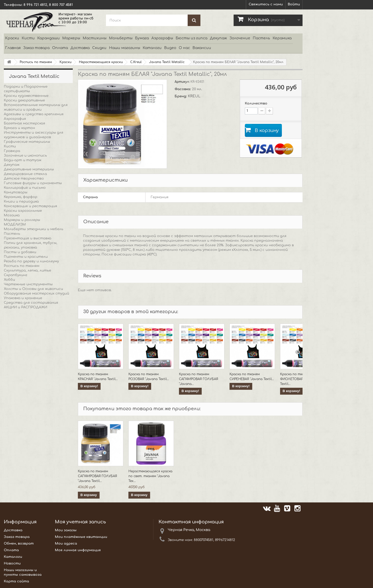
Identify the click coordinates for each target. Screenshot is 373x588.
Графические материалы (27, 142)
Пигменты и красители (26, 257)
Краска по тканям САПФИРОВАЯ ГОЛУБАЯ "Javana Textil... (97, 476)
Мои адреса (66, 544)
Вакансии (202, 48)
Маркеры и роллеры (22, 220)
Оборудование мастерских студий (37, 293)
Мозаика (12, 215)
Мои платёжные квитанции (81, 537)
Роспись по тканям (22, 266)
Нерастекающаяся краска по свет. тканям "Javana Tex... (150, 476)
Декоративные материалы (29, 169)
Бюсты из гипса (191, 38)
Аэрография (15, 119)
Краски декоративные (24, 100)
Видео (170, 48)
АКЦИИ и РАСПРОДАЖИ (26, 307)
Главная (13, 48)
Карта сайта (16, 581)
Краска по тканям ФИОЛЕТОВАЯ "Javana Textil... (298, 379)
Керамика (282, 38)
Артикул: (183, 82)
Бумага (142, 38)
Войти (294, 4)
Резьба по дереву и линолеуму (31, 261)
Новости (12, 563)
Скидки (99, 48)
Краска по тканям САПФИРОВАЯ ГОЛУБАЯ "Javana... (198, 379)
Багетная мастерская (25, 123)
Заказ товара (36, 48)
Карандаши (49, 38)
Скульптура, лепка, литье (27, 271)
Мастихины (95, 38)
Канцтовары (16, 192)
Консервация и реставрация (31, 206)
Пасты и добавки (20, 252)
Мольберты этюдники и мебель (34, 229)
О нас (184, 48)
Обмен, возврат (19, 544)
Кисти (28, 38)
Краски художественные (26, 96)
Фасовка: (183, 89)
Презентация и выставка (28, 238)
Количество (256, 103)
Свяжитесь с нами (266, 4)
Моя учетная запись (80, 522)
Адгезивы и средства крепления (34, 114)
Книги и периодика (21, 202)
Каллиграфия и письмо (25, 188)
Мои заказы (66, 530)
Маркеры (71, 38)
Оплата (60, 48)
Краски (12, 38)
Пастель (261, 38)
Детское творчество (24, 179)
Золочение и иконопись (25, 156)
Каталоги (152, 48)
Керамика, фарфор (21, 197)
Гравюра (12, 151)
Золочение (240, 38)
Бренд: (181, 96)
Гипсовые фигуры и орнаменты (33, 183)
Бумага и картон (19, 128)
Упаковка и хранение (23, 298)
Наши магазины (125, 48)
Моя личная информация (78, 550)
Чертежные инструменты (28, 284)
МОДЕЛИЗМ (15, 225)
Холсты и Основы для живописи (33, 289)
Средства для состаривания (31, 303)
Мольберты (121, 38)
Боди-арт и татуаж (23, 160)
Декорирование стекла (25, 174)
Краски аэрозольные (23, 211)
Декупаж (218, 38)
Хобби (9, 280)
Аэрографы (162, 38)
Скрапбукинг (16, 275)
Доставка (80, 48)
